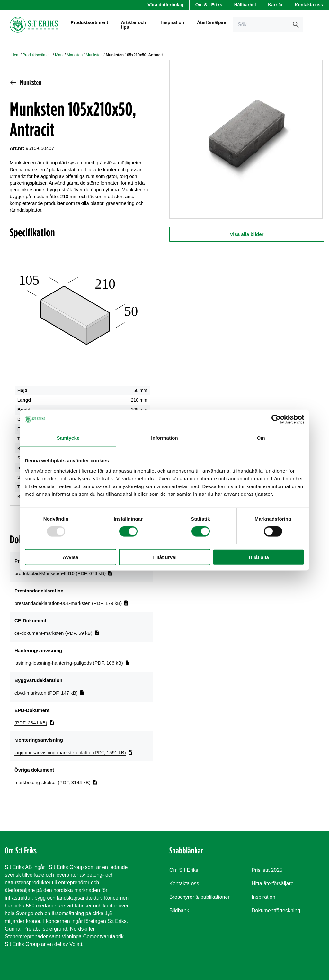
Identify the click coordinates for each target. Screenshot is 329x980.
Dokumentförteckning (276, 910)
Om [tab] (261, 438)
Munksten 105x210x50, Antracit (134, 55)
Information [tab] (164, 438)
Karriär (275, 5)
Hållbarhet (245, 5)
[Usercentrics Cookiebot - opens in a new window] (276, 419)
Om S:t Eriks (209, 5)
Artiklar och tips (133, 26)
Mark (59, 55)
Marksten (75, 55)
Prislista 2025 (267, 870)
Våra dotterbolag (165, 5)
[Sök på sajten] (268, 26)
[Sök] (296, 26)
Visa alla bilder (247, 234)
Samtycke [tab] (68, 438)
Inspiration (173, 24)
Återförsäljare (212, 24)
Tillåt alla (258, 557)
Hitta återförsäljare (273, 884)
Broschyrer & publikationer (200, 897)
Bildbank (179, 910)
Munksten (94, 55)
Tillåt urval (164, 557)
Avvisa (70, 557)
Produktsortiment (37, 55)
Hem (15, 55)
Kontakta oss (309, 5)
